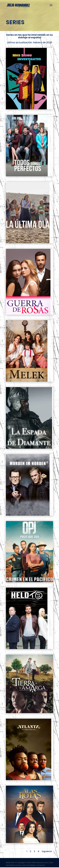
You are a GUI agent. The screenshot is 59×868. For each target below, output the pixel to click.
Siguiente (47, 851)
